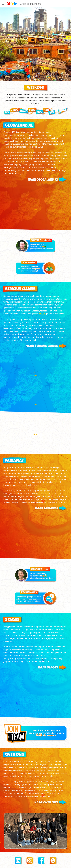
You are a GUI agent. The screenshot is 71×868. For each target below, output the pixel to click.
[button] (3, 4)
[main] (35, 99)
